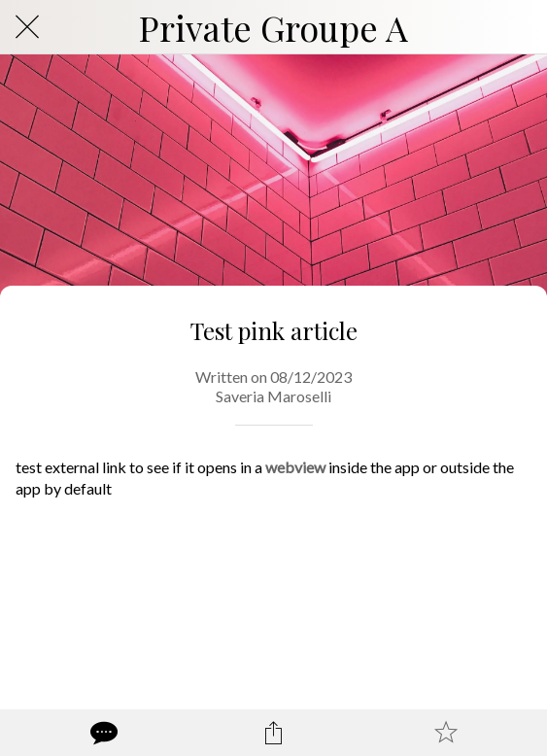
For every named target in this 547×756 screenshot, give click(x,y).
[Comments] (102, 733)
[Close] (27, 27)
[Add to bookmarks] (446, 733)
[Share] (274, 733)
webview (295, 467)
